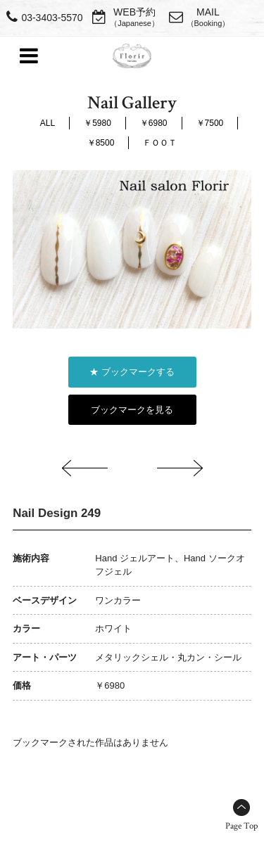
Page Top (241, 826)
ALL (48, 123)
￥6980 (154, 123)
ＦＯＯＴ (160, 143)
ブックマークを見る (132, 410)
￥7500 (210, 123)
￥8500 (101, 143)
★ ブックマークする (132, 372)
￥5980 (98, 123)
